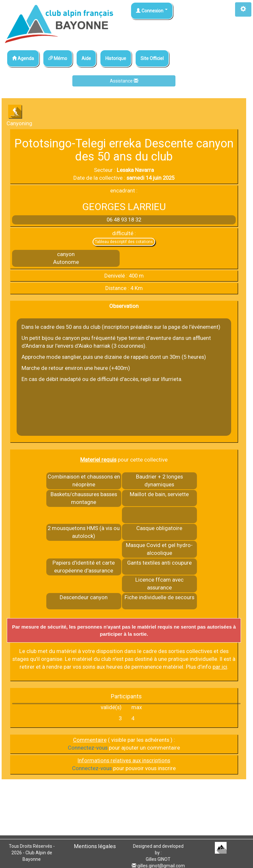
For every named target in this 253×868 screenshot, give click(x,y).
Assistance (124, 81)
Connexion (152, 11)
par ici (220, 667)
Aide (86, 58)
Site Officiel (152, 58)
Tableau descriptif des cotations (124, 242)
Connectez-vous (88, 748)
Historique (116, 58)
